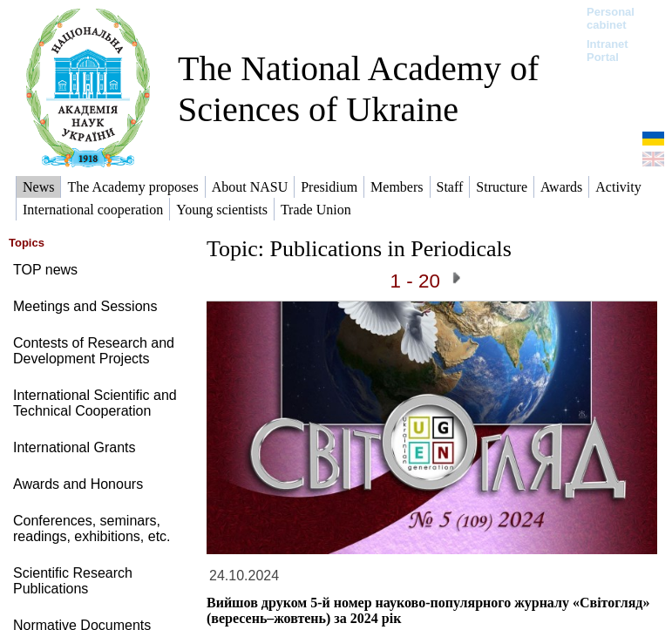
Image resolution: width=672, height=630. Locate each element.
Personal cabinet (611, 18)
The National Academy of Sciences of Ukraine (358, 89)
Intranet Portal (608, 51)
